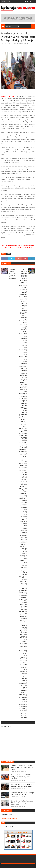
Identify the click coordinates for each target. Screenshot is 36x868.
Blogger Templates (26, 866)
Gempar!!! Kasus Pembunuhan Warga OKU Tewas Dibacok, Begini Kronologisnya (22, 803)
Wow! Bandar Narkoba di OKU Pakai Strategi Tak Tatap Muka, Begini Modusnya (22, 777)
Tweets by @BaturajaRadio (9, 819)
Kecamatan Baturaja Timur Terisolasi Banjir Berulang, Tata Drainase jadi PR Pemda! (22, 767)
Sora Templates (15, 866)
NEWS (8, 254)
